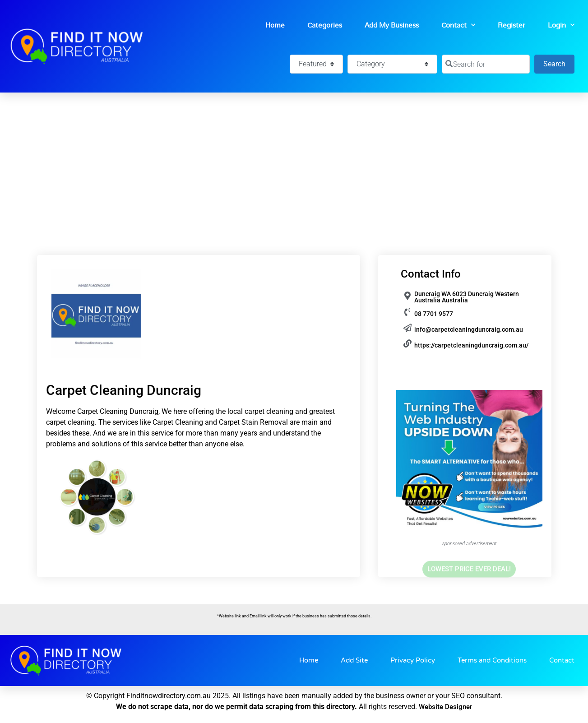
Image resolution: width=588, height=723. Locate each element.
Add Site (354, 660)
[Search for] (486, 64)
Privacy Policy (413, 660)
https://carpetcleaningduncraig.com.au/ (471, 345)
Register (512, 25)
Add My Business (392, 25)
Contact (458, 25)
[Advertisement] (294, 160)
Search (559, 63)
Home (275, 25)
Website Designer (445, 707)
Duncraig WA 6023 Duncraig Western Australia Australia (467, 297)
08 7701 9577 (434, 314)
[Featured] (316, 64)
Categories (325, 25)
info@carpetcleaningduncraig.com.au (469, 329)
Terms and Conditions (492, 660)
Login (561, 25)
